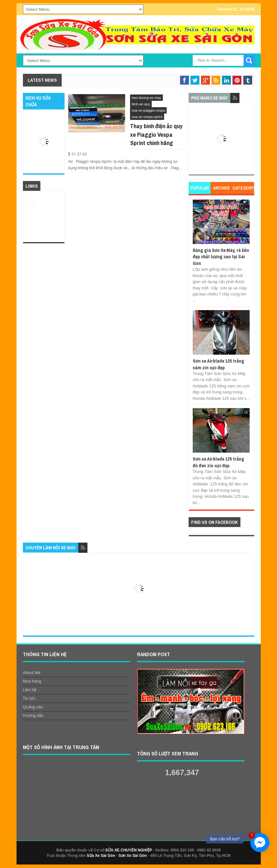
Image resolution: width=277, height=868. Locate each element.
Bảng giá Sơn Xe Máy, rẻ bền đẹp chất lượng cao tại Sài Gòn (221, 257)
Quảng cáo (33, 707)
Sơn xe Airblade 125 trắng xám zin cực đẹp (218, 364)
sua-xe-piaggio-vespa (148, 110)
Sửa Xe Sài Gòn (101, 856)
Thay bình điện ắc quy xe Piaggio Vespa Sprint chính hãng (156, 134)
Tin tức (29, 698)
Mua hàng (32, 681)
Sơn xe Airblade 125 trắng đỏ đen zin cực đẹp (218, 462)
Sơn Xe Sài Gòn (133, 856)
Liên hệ (30, 690)
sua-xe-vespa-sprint (147, 117)
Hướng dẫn (33, 715)
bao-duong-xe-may (146, 98)
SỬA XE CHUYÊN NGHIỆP (129, 850)
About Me (32, 673)
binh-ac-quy (141, 104)
